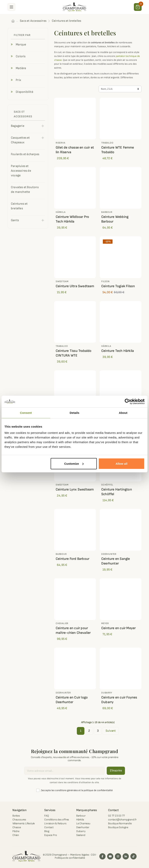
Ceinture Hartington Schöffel (117, 492)
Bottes (16, 816)
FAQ (46, 816)
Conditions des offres (57, 820)
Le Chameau (83, 823)
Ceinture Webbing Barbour (115, 219)
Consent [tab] (26, 413)
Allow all (121, 463)
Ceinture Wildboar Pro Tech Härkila (72, 219)
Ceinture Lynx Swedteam (75, 489)
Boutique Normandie (120, 823)
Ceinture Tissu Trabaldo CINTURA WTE (74, 353)
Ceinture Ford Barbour (72, 559)
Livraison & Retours (55, 823)
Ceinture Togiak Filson (118, 286)
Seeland (81, 835)
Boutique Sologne (118, 827)
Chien (16, 835)
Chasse (17, 827)
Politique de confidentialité (70, 858)
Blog (47, 831)
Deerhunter (83, 827)
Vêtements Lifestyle (24, 823)
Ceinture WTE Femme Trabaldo (118, 150)
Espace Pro (51, 835)
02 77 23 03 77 (116, 816)
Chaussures (19, 820)
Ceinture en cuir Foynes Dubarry (119, 700)
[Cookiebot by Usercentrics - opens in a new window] (128, 402)
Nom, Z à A (107, 89)
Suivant (111, 731)
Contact (49, 827)
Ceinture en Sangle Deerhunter (116, 561)
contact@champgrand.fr (122, 820)
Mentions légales (80, 855)
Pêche (16, 831)
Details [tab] (74, 413)
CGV (93, 855)
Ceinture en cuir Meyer (118, 628)
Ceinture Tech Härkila (118, 351)
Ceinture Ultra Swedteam (75, 286)
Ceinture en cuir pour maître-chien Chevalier (73, 630)
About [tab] (123, 413)
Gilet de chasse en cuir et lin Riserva (75, 150)
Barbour (81, 816)
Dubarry (81, 831)
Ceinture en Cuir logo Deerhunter (72, 700)
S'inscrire (116, 771)
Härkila (80, 820)
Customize (74, 463)
